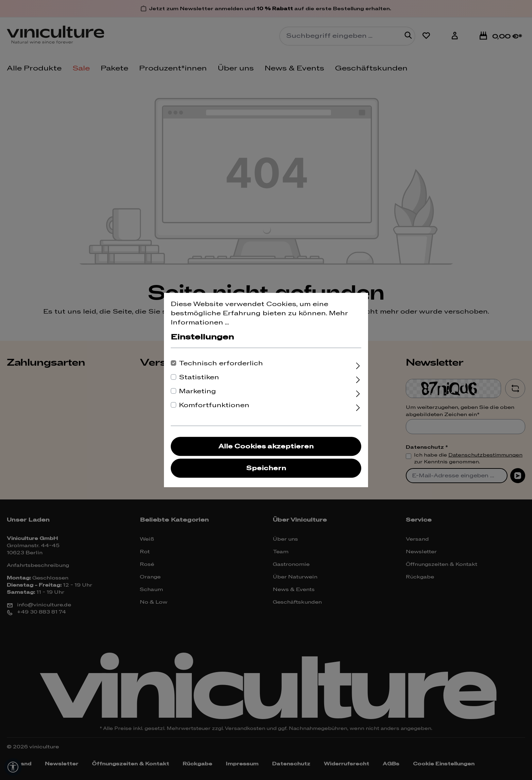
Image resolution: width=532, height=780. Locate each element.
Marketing (197, 391)
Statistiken (199, 377)
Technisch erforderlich (221, 363)
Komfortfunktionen (214, 405)
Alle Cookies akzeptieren (266, 447)
